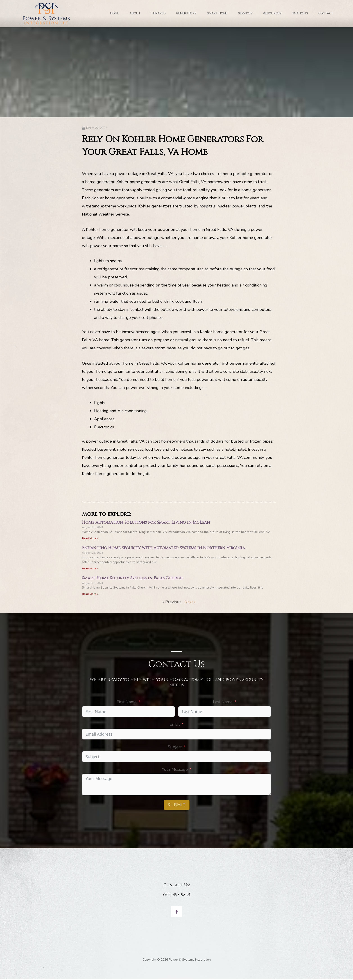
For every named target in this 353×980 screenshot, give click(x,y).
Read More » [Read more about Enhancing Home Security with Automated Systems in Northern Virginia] (90, 569)
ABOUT (135, 13)
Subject (175, 748)
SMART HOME (217, 13)
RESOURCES (272, 13)
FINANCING (300, 13)
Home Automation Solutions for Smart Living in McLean (146, 523)
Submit (177, 805)
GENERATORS (186, 13)
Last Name (223, 703)
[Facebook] (177, 913)
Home (115, 13)
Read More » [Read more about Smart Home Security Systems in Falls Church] (90, 595)
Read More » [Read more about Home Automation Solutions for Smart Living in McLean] (90, 539)
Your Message (175, 770)
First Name (127, 703)
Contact (326, 13)
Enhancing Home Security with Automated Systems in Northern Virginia (163, 548)
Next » (190, 603)
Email (175, 725)
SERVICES (245, 13)
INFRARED (158, 13)
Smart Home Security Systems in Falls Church (132, 579)
